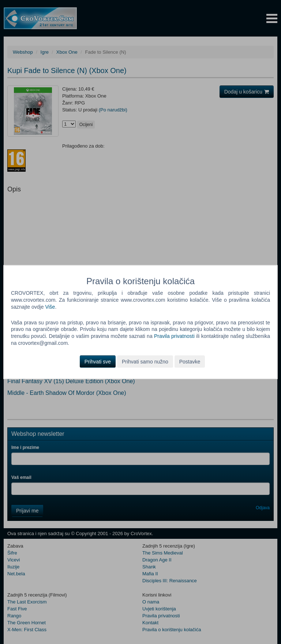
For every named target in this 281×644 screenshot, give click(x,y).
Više (50, 306)
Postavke (190, 362)
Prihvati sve (98, 362)
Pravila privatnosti (174, 336)
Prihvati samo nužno (145, 362)
